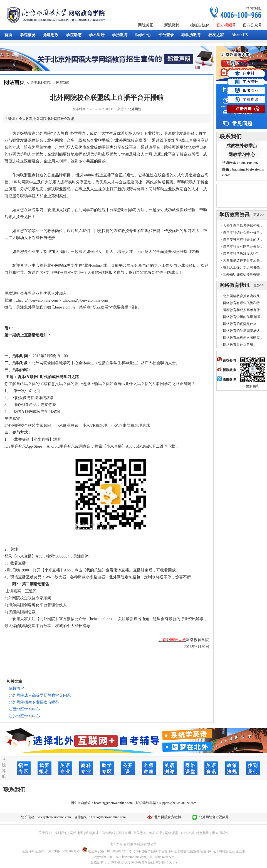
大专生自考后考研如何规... (243, 226)
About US (240, 35)
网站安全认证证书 (232, 851)
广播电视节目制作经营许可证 (156, 851)
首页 (8, 35)
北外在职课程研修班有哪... (243, 274)
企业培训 (187, 833)
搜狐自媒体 (200, 25)
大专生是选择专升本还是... (243, 260)
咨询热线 (253, 8)
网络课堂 (172, 833)
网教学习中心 (242, 155)
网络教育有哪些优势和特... (243, 303)
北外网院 (135, 109)
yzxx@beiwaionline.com (54, 817)
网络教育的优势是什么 (240, 324)
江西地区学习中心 (24, 709)
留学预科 (140, 833)
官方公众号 (252, 25)
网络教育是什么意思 (238, 345)
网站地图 (76, 833)
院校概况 (16, 688)
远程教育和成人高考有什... (243, 310)
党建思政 (51, 35)
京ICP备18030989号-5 (64, 851)
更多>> (259, 215)
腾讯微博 (227, 380)
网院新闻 (63, 83)
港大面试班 (220, 833)
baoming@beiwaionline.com (113, 803)
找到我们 (61, 833)
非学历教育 (191, 35)
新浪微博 (172, 25)
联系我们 (231, 136)
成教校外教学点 (242, 146)
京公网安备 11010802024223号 (107, 851)
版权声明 (124, 833)
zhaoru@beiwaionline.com (37, 300)
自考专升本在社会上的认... (243, 240)
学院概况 (28, 35)
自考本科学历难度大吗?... (242, 253)
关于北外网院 (41, 83)
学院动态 (74, 35)
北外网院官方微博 (167, 817)
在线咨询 (227, 360)
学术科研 (97, 35)
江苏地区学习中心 (24, 716)
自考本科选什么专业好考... (243, 233)
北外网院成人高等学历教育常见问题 (40, 695)
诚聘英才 (92, 833)
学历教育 (120, 35)
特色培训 (203, 833)
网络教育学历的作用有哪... (243, 317)
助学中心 (143, 35)
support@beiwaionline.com (178, 803)
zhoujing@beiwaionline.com (86, 300)
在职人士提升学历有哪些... (243, 267)
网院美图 (146, 25)
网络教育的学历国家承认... (243, 331)
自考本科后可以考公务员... (243, 246)
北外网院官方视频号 (213, 817)
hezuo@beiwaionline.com (108, 817)
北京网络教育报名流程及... (243, 296)
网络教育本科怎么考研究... (243, 338)
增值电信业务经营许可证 (198, 851)
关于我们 (45, 833)
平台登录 (166, 35)
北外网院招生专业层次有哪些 (34, 702)
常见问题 (242, 124)
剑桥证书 (156, 833)
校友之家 (216, 35)
